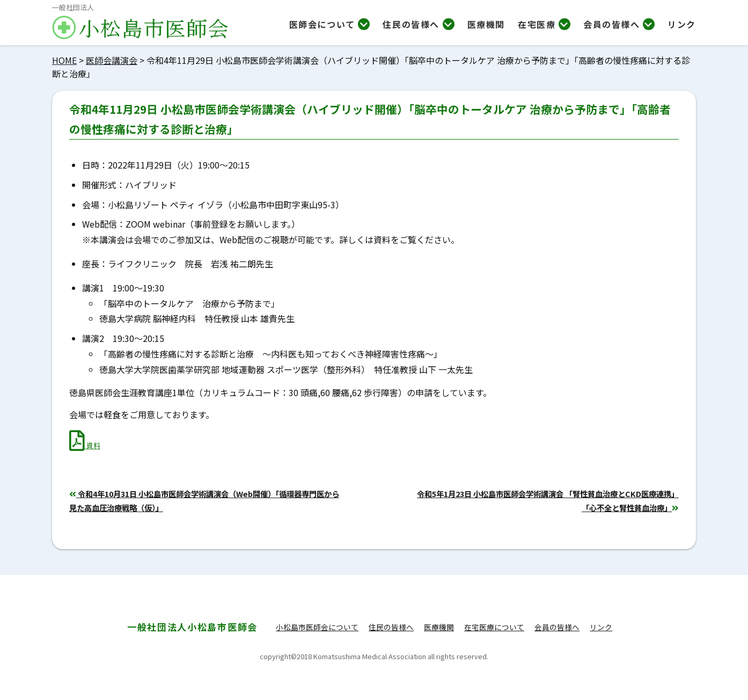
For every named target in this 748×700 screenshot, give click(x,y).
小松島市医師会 (192, 627)
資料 (85, 445)
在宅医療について (494, 627)
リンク (682, 24)
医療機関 (486, 24)
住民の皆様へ (418, 24)
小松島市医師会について (317, 627)
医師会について (330, 24)
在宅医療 (544, 24)
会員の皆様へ (619, 24)
